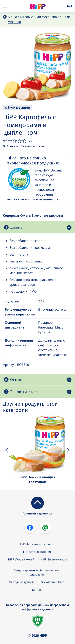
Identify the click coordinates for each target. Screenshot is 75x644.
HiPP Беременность (54, 559)
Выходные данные (22, 582)
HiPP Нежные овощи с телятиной (38, 480)
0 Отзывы (10, 146)
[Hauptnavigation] (6, 6)
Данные (16, 227)
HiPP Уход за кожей (21, 559)
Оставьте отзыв (33, 146)
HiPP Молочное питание (37, 544)
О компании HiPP (52, 582)
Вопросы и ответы (24, 392)
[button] (7, 450)
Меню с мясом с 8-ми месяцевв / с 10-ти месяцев (39, 19)
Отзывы (16, 380)
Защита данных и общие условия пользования (37, 572)
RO (69, 6)
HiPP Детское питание (37, 552)
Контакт (38, 590)
